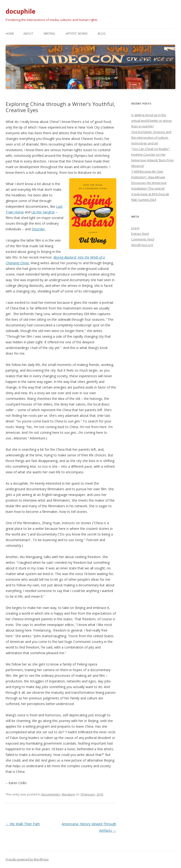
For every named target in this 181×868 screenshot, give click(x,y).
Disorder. (39, 229)
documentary (51, 794)
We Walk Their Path (23, 824)
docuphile (21, 11)
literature (68, 794)
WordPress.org (142, 245)
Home (10, 34)
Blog (102, 34)
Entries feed (140, 234)
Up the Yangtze (43, 212)
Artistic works (76, 34)
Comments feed (143, 239)
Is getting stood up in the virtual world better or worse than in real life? (152, 121)
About (28, 34)
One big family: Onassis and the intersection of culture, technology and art (151, 138)
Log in (135, 228)
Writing (49, 34)
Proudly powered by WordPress (27, 859)
